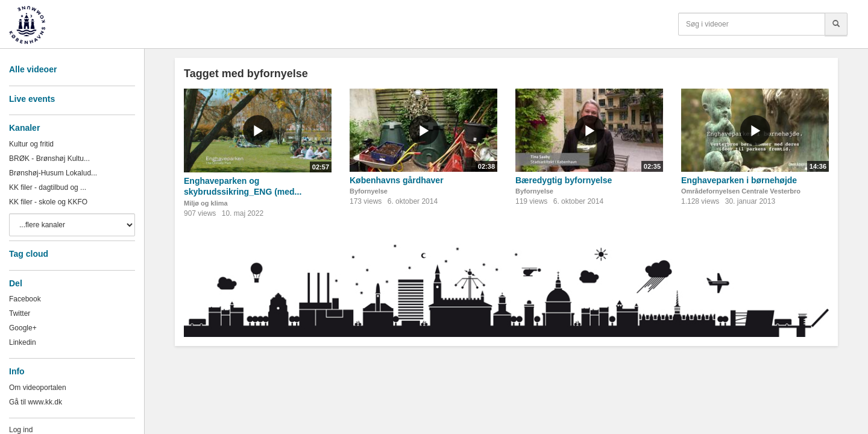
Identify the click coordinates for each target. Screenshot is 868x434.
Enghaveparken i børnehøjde (739, 180)
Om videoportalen (38, 388)
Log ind (21, 430)
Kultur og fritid (31, 144)
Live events (32, 99)
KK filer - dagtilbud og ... (48, 187)
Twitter (20, 313)
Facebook (25, 299)
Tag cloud (29, 254)
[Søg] (836, 24)
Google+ (23, 328)
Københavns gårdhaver (397, 180)
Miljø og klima (206, 203)
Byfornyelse (369, 191)
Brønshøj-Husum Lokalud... (53, 173)
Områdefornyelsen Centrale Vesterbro (741, 191)
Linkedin (23, 342)
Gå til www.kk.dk (36, 402)
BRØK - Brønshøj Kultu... (49, 159)
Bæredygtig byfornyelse (564, 180)
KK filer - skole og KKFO (48, 202)
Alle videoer (33, 69)
